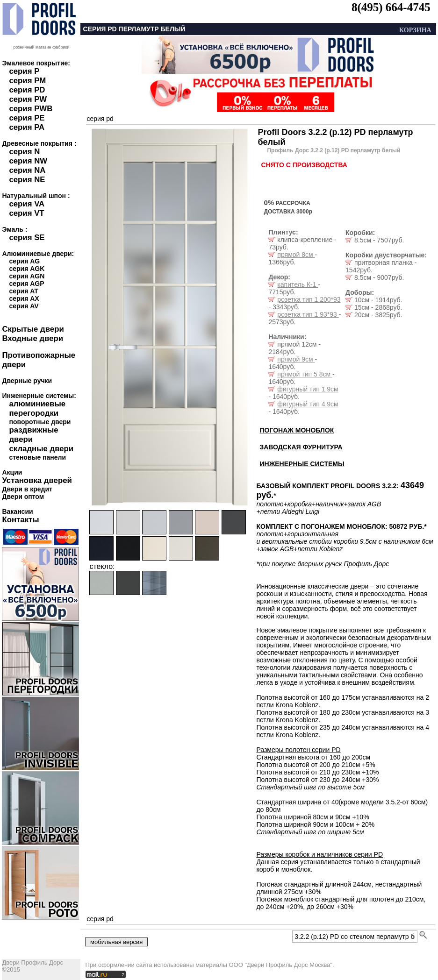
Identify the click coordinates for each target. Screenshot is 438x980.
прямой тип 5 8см (305, 374)
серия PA (27, 127)
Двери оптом (23, 497)
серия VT (26, 213)
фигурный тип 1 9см (308, 389)
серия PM (27, 81)
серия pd (100, 119)
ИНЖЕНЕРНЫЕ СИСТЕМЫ (302, 464)
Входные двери (32, 338)
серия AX (24, 298)
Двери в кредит (27, 489)
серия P (24, 71)
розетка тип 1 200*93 (309, 299)
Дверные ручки (27, 381)
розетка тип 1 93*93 (308, 314)
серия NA (27, 170)
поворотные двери (40, 422)
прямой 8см (296, 255)
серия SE (27, 238)
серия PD (27, 90)
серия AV (24, 306)
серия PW (28, 99)
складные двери (41, 449)
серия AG (24, 261)
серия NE (27, 180)
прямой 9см (296, 359)
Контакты (20, 520)
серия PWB (31, 109)
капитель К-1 (298, 284)
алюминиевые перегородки (37, 408)
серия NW (28, 161)
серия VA (27, 204)
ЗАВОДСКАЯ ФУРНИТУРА (301, 447)
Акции (12, 472)
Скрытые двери (33, 329)
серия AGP (26, 284)
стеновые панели (37, 457)
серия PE (27, 118)
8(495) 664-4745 (391, 7)
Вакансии (17, 511)
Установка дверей (37, 480)
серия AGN (27, 276)
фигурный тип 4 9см (308, 404)
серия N (24, 152)
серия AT (23, 291)
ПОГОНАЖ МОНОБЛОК (297, 430)
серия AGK (27, 269)
